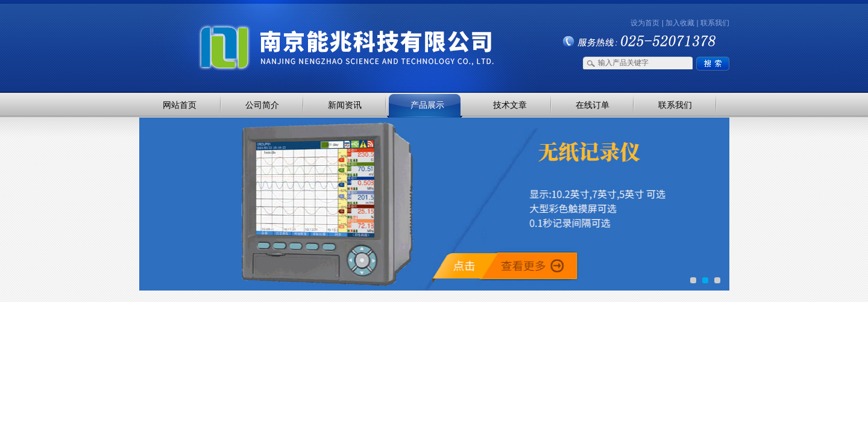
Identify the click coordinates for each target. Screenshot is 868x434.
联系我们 (715, 23)
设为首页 (645, 23)
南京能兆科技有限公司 (265, 26)
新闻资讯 (345, 105)
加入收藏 (680, 23)
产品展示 (427, 105)
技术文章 (510, 105)
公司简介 (262, 105)
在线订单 (593, 105)
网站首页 (180, 105)
